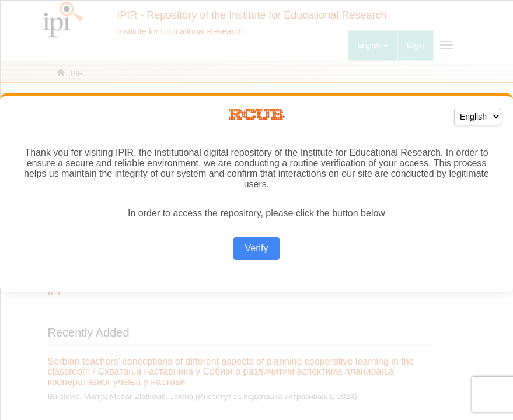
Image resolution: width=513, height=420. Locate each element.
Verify (256, 248)
